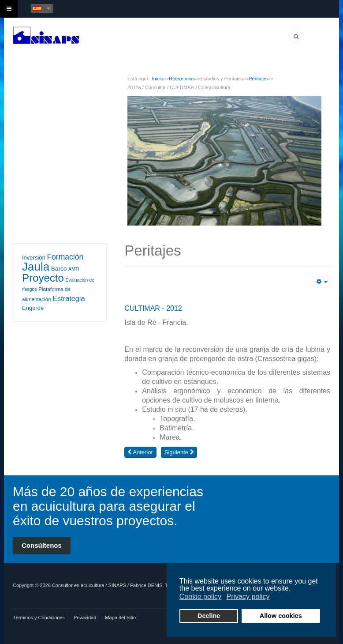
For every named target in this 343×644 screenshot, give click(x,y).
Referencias (182, 79)
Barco (59, 269)
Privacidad (85, 618)
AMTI (74, 269)
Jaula (36, 267)
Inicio (158, 79)
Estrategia (69, 298)
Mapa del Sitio (120, 618)
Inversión (34, 258)
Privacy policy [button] (248, 597)
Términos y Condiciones (39, 618)
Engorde (33, 308)
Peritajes (258, 79)
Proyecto (43, 278)
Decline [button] (209, 616)
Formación (65, 257)
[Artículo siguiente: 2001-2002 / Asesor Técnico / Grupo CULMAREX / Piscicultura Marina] (179, 452)
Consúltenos (42, 545)
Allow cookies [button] (281, 616)
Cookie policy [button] (200, 597)
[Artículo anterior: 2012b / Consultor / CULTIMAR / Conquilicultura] (140, 452)
